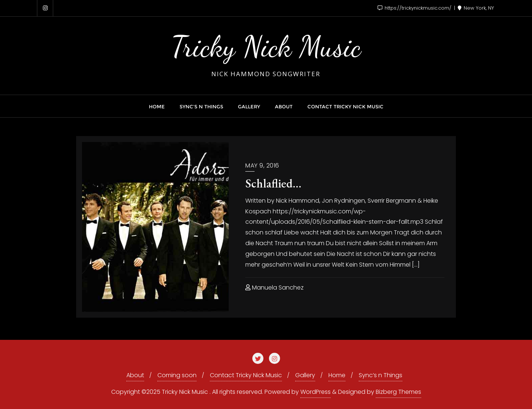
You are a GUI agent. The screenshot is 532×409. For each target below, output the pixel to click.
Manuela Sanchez (274, 288)
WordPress (316, 392)
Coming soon (177, 375)
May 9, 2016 (262, 165)
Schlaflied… (273, 183)
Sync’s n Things (381, 375)
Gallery (305, 375)
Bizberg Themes (398, 392)
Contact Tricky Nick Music (246, 375)
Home (337, 375)
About (135, 375)
